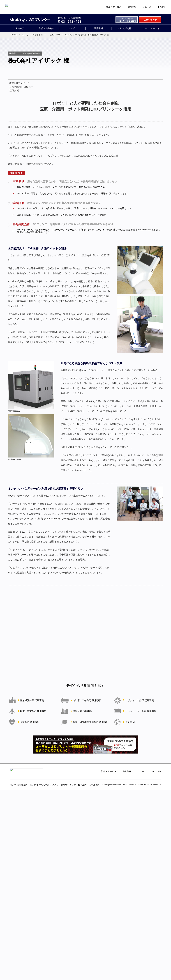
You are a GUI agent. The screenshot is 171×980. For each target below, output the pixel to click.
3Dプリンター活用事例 (32, 35)
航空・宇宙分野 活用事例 (33, 711)
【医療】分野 (54, 35)
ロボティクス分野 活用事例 (140, 700)
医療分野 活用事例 (30, 722)
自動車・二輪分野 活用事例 (87, 700)
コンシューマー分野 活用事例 (141, 711)
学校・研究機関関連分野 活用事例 (91, 722)
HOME (14, 35)
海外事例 (130, 722)
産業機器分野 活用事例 (32, 700)
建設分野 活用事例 (82, 711)
